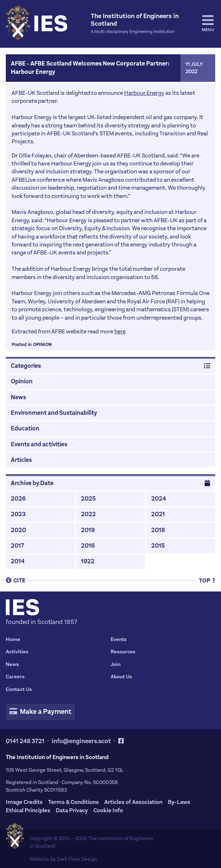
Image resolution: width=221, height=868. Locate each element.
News (18, 397)
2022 (88, 514)
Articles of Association (133, 802)
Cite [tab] (16, 580)
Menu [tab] (208, 23)
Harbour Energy (144, 93)
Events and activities (39, 444)
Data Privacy (72, 810)
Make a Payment (41, 712)
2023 (18, 514)
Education (25, 429)
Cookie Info (108, 810)
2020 (18, 530)
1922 (88, 561)
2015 (158, 546)
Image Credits (24, 802)
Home (13, 639)
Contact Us (19, 689)
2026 (18, 499)
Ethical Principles (28, 810)
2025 (88, 499)
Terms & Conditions (73, 802)
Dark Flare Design (77, 859)
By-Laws (179, 802)
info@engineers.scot (81, 741)
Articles (21, 460)
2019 (88, 530)
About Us (121, 677)
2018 (158, 530)
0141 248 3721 (25, 741)
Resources (123, 652)
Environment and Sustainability (54, 413)
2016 (88, 546)
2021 (158, 514)
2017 (17, 546)
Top (207, 580)
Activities (17, 652)
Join (116, 664)
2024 (159, 499)
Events (119, 639)
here (120, 331)
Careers (15, 677)
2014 (18, 561)
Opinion (42, 344)
